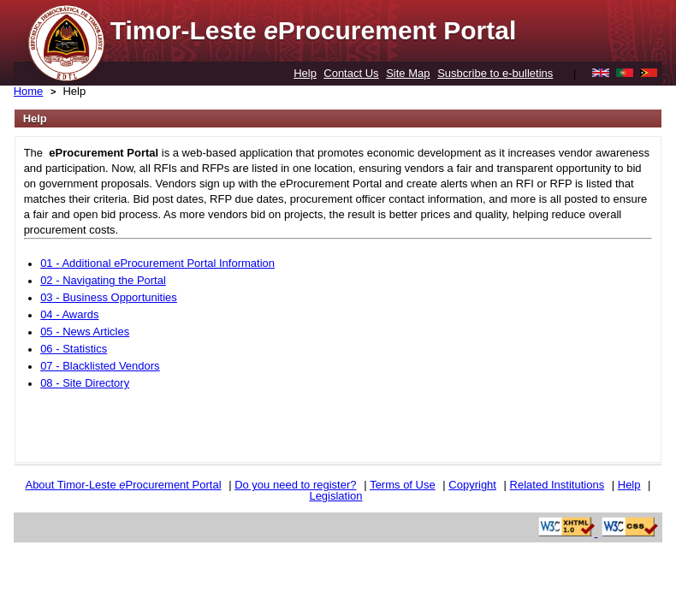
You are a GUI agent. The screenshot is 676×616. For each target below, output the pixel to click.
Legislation (335, 496)
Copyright (472, 485)
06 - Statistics (74, 349)
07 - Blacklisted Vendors (100, 366)
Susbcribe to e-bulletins (495, 73)
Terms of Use (403, 485)
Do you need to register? (295, 485)
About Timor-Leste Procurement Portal (123, 485)
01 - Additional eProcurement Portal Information (157, 263)
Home (29, 91)
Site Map (408, 73)
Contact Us (351, 73)
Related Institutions (557, 485)
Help (305, 73)
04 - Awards (69, 314)
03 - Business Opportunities (109, 297)
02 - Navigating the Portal (103, 280)
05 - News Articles (85, 332)
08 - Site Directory (85, 383)
